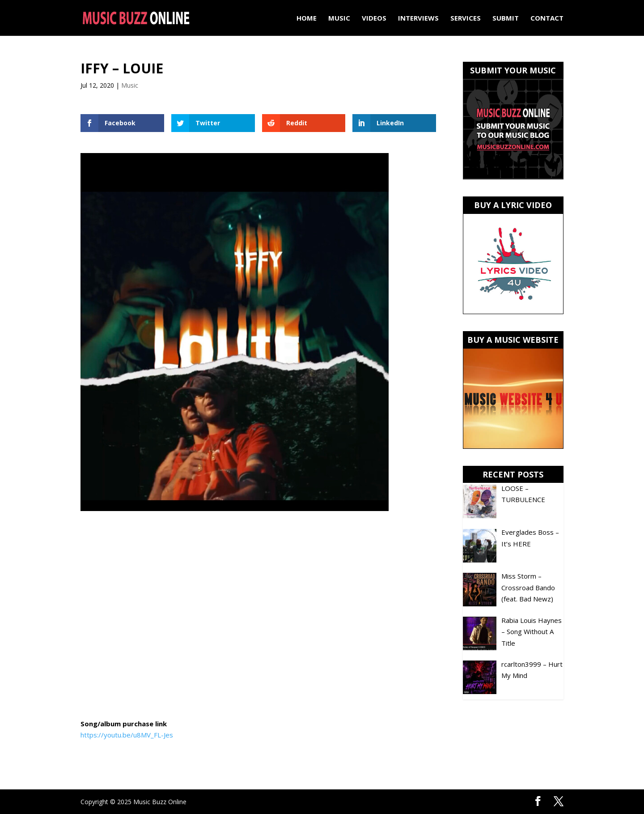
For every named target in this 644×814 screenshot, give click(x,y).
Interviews (418, 19)
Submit (506, 19)
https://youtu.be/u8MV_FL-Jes (127, 735)
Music (339, 19)
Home (307, 19)
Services (466, 19)
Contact (547, 19)
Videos (374, 19)
